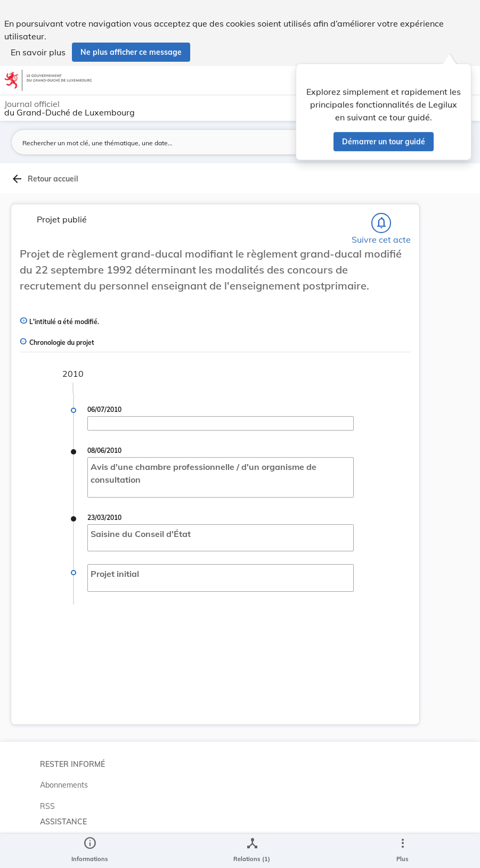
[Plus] (402, 851)
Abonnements (64, 785)
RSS (47, 806)
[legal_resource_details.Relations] (252, 851)
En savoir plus (38, 52)
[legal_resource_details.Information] (90, 851)
